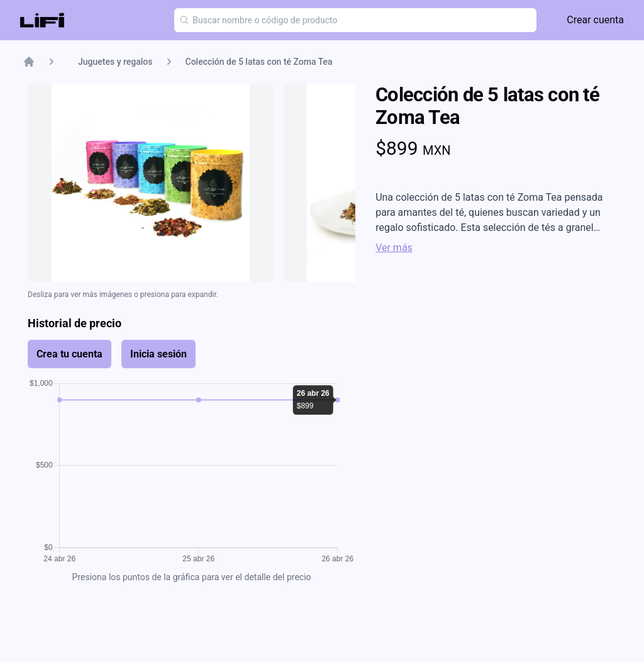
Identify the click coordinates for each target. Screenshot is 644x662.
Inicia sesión (158, 354)
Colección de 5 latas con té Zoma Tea (259, 62)
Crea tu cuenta (69, 354)
